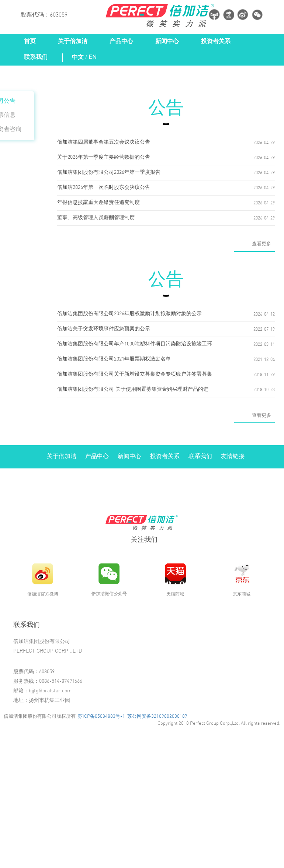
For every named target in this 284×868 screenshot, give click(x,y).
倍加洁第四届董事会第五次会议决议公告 (104, 142)
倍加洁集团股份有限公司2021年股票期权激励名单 (114, 359)
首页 (30, 41)
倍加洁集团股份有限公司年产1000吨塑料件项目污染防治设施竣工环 (135, 344)
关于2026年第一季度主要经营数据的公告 (104, 157)
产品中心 (121, 41)
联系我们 (36, 57)
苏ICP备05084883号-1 (101, 716)
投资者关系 (216, 41)
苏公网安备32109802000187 (157, 716)
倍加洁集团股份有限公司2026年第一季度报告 (109, 173)
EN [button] (93, 57)
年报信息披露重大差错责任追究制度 (98, 203)
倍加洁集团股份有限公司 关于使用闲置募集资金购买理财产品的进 (133, 389)
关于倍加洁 (73, 41)
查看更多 (262, 244)
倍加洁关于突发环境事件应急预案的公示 (104, 329)
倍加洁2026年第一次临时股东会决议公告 (104, 188)
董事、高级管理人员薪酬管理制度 (96, 218)
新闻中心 (167, 41)
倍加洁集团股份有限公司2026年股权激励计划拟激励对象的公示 (129, 314)
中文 (78, 57)
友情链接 (233, 456)
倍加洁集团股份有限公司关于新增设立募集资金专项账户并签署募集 (135, 374)
